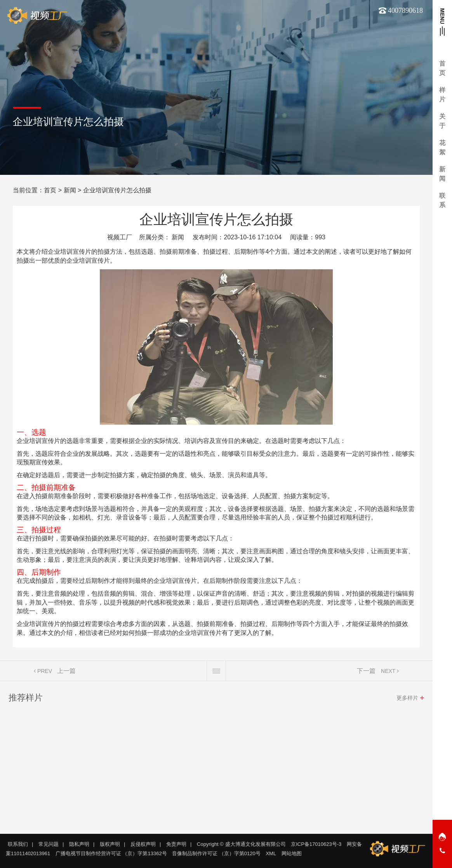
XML (271, 853)
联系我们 (18, 844)
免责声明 (176, 844)
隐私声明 (79, 844)
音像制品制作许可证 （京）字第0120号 (216, 853)
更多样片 (407, 700)
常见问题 (49, 844)
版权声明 (110, 844)
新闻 (70, 190)
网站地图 (292, 853)
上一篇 (66, 673)
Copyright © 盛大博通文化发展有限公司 (241, 844)
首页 (50, 190)
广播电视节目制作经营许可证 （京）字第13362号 (111, 853)
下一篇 (366, 673)
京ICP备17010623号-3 (316, 844)
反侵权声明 (143, 844)
